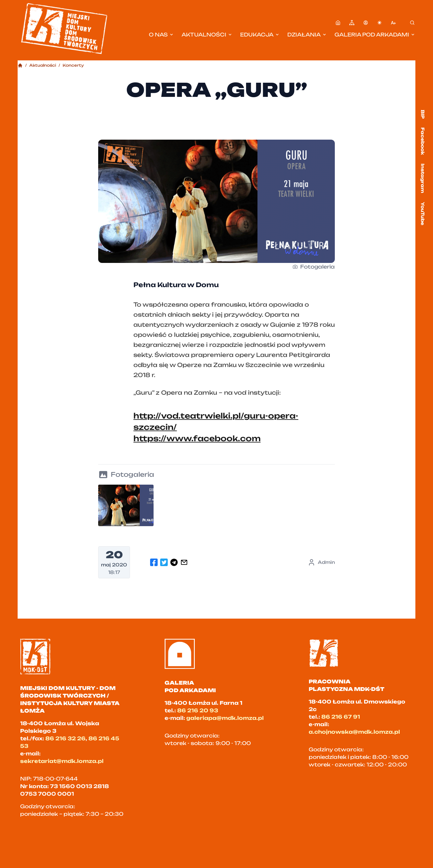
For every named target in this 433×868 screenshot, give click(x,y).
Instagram (423, 178)
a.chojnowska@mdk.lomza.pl (354, 732)
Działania (307, 35)
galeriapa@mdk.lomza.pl (225, 718)
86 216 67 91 (341, 717)
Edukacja (260, 35)
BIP (423, 114)
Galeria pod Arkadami (375, 35)
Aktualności (207, 35)
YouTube (423, 214)
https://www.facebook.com (197, 438)
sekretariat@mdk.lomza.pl (62, 761)
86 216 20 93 (198, 710)
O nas (161, 35)
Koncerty (73, 65)
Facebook (423, 141)
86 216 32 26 (65, 738)
